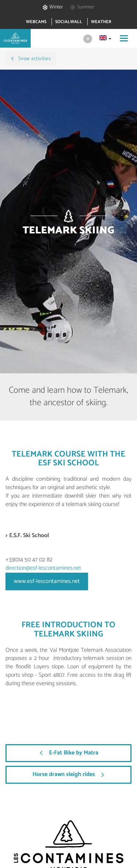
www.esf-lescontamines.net (47, 581)
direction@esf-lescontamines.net (43, 568)
